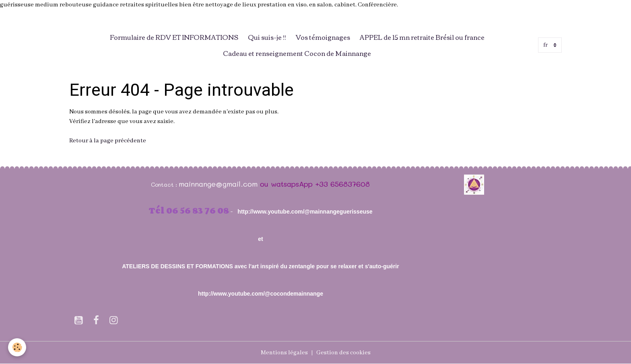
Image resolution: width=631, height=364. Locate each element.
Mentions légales (284, 353)
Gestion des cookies (343, 353)
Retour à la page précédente (108, 141)
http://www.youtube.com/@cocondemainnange (261, 294)
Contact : (165, 184)
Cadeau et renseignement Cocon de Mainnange (297, 53)
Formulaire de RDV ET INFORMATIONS (174, 37)
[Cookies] (17, 347)
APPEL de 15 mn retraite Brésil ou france (422, 37)
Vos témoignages (323, 37)
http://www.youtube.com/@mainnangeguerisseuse (305, 212)
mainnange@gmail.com (218, 184)
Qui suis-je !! (267, 37)
